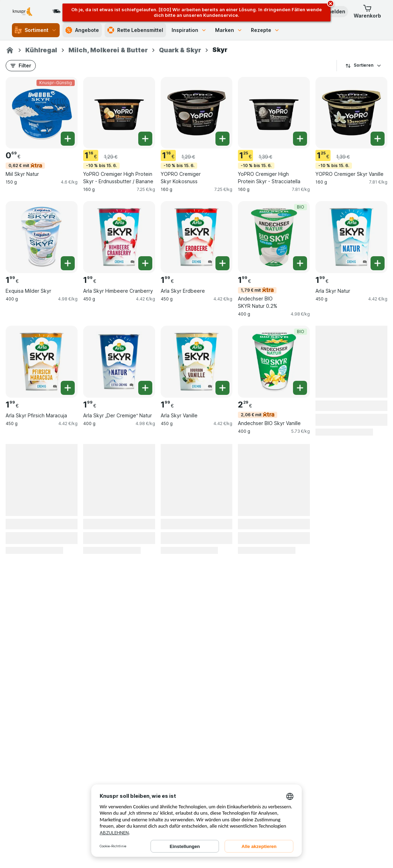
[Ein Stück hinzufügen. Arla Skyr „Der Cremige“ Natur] (145, 388)
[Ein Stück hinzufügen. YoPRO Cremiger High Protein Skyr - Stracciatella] (300, 139)
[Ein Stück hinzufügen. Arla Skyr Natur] (378, 263)
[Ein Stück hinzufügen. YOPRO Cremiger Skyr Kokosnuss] (222, 139)
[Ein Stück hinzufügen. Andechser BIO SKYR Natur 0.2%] (300, 263)
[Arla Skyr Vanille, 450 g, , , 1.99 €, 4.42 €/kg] (197, 362)
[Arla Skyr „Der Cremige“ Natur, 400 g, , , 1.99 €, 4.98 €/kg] (119, 362)
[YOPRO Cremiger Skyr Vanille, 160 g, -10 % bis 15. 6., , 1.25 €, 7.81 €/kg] (351, 113)
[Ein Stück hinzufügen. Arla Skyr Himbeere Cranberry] (145, 263)
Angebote (82, 30)
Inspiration (189, 30)
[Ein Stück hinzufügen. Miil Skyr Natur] (68, 139)
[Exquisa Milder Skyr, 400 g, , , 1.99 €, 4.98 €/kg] (42, 237)
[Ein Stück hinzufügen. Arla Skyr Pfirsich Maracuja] (68, 388)
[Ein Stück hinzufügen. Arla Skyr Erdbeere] (222, 263)
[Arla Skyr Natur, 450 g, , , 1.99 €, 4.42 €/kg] (351, 237)
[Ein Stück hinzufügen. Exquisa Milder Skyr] (68, 263)
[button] (367, 12)
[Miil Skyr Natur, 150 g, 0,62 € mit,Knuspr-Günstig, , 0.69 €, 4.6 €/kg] (42, 113)
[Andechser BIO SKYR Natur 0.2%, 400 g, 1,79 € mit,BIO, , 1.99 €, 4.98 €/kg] (274, 237)
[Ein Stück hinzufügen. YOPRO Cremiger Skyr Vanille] (378, 139)
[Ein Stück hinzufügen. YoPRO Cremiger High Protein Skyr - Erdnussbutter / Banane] (145, 139)
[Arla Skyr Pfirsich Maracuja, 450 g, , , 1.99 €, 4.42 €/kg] (42, 362)
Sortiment (36, 30)
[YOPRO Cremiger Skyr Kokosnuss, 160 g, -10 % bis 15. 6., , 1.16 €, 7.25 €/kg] (197, 113)
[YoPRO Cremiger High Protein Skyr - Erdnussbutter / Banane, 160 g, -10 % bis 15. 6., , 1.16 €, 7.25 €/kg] (119, 113)
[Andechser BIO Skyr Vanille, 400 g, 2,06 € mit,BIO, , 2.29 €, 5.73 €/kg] (274, 362)
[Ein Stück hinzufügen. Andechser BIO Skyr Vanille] (300, 388)
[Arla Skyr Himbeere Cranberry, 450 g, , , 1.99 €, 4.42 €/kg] (119, 237)
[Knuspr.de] (10, 50)
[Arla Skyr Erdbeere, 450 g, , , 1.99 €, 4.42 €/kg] (197, 237)
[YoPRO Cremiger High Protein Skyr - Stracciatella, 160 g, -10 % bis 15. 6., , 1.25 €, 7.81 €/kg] (274, 113)
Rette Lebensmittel (135, 30)
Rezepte (265, 30)
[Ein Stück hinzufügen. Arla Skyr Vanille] (222, 388)
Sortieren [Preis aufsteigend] (364, 65)
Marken (229, 30)
